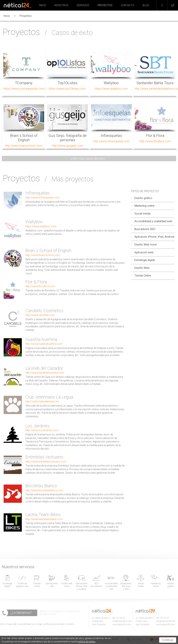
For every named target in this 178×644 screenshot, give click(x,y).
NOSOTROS (61, 5)
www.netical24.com (122, 625)
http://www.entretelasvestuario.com (46, 462)
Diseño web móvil (67, 585)
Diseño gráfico (143, 198)
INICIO (43, 5)
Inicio (7, 16)
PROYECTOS (105, 5)
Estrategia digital (145, 260)
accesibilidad (24, 624)
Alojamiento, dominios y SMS (126, 586)
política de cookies (87, 642)
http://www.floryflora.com (40, 286)
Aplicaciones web (52, 585)
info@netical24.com (122, 621)
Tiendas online (37, 585)
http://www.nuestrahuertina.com (44, 344)
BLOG (146, 5)
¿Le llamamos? (21, 613)
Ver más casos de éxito (89, 159)
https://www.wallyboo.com (41, 226)
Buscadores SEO (145, 229)
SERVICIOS (83, 5)
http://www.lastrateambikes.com (44, 519)
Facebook (159, 1)
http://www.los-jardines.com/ (42, 430)
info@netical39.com (166, 621)
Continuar (168, 640)
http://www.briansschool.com (43, 255)
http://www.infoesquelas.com (42, 198)
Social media (142, 214)
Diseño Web (142, 268)
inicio (3, 624)
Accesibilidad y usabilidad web (153, 221)
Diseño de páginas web (22, 585)
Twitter (169, 1)
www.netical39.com (166, 625)
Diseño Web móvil (145, 245)
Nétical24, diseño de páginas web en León (18, 5)
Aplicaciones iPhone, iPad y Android (81, 586)
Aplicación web (144, 252)
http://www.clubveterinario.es (42, 401)
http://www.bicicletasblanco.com (44, 490)
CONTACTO (128, 5)
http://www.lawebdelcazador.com (45, 373)
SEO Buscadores (96, 585)
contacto (70, 624)
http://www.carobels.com (40, 315)
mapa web (12, 624)
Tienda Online (143, 276)
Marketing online (144, 206)
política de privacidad (54, 624)
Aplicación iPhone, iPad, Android (154, 237)
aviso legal (37, 624)
